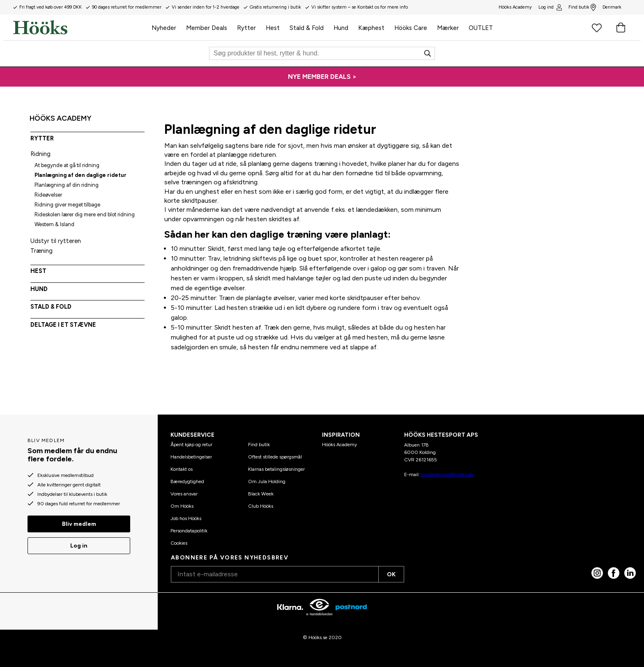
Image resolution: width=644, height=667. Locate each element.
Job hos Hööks (186, 518)
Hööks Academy (339, 445)
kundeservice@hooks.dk (447, 474)
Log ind (550, 7)
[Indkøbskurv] (621, 28)
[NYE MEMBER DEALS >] (322, 77)
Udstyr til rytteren (56, 241)
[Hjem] (80, 28)
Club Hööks (261, 506)
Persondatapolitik (189, 531)
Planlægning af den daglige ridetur (80, 175)
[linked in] (630, 573)
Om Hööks (182, 506)
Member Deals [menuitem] (207, 28)
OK (391, 574)
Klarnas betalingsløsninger (276, 469)
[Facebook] (614, 573)
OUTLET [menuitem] (481, 28)
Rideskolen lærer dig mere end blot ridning (85, 214)
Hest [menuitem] (273, 28)
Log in (79, 546)
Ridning (40, 154)
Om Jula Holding (267, 481)
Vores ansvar (184, 494)
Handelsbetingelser (191, 457)
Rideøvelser (48, 195)
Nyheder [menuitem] (164, 28)
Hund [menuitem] (341, 28)
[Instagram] (597, 573)
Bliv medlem (79, 524)
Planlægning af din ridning (67, 185)
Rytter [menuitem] (246, 28)
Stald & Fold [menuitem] (307, 28)
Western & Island (54, 224)
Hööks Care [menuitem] (411, 28)
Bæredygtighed (187, 481)
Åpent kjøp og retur (191, 445)
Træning (41, 251)
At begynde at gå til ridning (67, 165)
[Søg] (322, 53)
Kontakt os (182, 469)
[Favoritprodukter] (597, 28)
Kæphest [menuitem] (371, 28)
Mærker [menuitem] (448, 28)
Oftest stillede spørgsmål (275, 457)
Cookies (179, 543)
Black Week (261, 494)
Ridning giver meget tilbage (67, 205)
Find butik (582, 7)
